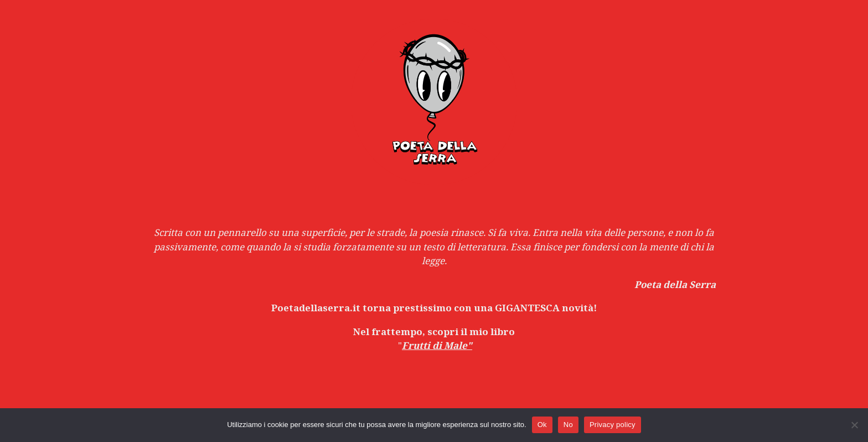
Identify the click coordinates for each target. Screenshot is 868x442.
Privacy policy (613, 425)
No (568, 425)
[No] (854, 425)
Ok (542, 425)
